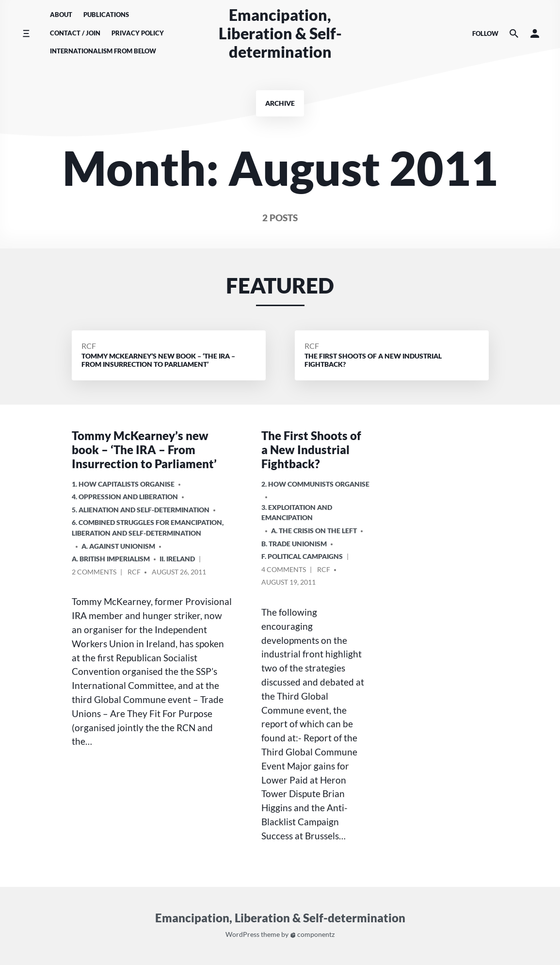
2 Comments (94, 573)
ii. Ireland (177, 559)
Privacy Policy (138, 33)
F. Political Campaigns (302, 556)
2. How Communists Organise (315, 484)
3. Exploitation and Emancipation (297, 513)
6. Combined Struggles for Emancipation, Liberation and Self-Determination (148, 528)
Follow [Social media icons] (485, 33)
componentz (312, 935)
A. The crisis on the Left (314, 531)
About (61, 15)
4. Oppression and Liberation (125, 497)
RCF (89, 346)
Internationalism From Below (103, 51)
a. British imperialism (111, 559)
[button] (535, 34)
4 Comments (284, 571)
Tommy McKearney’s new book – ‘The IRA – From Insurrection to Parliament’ (144, 450)
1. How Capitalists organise (123, 484)
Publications (106, 15)
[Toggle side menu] (26, 34)
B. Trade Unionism (294, 544)
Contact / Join (75, 33)
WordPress (242, 935)
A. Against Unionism (118, 546)
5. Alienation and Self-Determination (141, 510)
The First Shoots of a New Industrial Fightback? (311, 450)
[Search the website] (514, 34)
